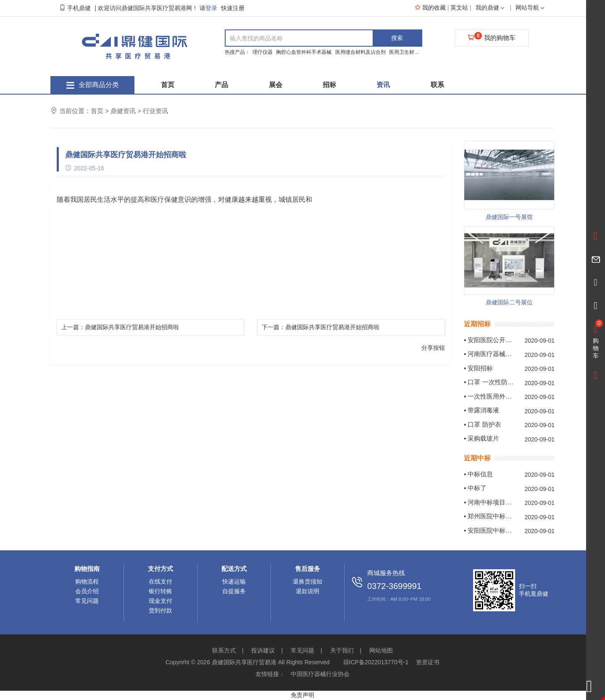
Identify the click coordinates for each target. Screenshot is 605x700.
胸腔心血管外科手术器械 (304, 52)
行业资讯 (155, 111)
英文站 (460, 8)
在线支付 (160, 581)
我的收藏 (431, 8)
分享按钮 (433, 348)
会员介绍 (87, 591)
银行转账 (160, 591)
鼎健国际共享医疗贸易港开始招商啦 (132, 327)
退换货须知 (308, 581)
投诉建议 (263, 650)
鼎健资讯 (123, 111)
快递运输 (234, 581)
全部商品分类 (93, 85)
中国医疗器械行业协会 (320, 674)
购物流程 (87, 581)
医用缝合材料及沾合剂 (361, 52)
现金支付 (160, 601)
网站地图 (381, 650)
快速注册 (233, 8)
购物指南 (87, 569)
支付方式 (160, 569)
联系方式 (224, 650)
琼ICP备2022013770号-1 (376, 662)
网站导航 (531, 8)
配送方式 (234, 569)
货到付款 (160, 610)
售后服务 (308, 569)
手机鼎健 (75, 8)
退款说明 (308, 591)
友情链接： (270, 674)
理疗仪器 (263, 52)
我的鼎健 (491, 8)
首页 (97, 111)
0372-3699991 (394, 586)
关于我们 (342, 650)
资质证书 (428, 662)
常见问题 (87, 601)
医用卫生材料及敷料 (412, 52)
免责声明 (302, 695)
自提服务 (234, 591)
